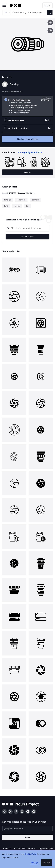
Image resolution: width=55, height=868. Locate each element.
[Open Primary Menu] (4, 6)
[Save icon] (50, 23)
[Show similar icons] (50, 30)
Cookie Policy (31, 854)
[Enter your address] (27, 828)
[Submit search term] (50, 13)
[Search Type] (7, 13)
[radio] (27, 106)
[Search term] (29, 13)
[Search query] (27, 228)
